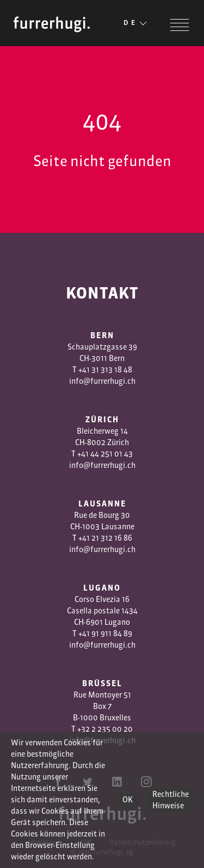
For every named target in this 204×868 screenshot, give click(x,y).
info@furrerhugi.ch (102, 381)
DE (136, 23)
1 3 (100, 538)
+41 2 (87, 538)
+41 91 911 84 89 (105, 633)
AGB (86, 842)
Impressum (45, 842)
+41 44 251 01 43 (105, 454)
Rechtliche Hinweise (171, 800)
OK (128, 800)
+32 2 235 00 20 (105, 729)
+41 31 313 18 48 (105, 370)
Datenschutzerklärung (143, 842)
